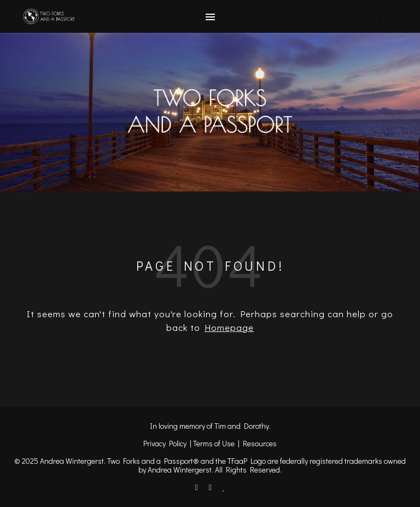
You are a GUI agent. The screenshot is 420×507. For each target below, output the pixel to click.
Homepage (229, 327)
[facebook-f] (197, 487)
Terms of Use (214, 443)
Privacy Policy (165, 443)
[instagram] (211, 487)
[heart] (224, 487)
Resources (260, 443)
